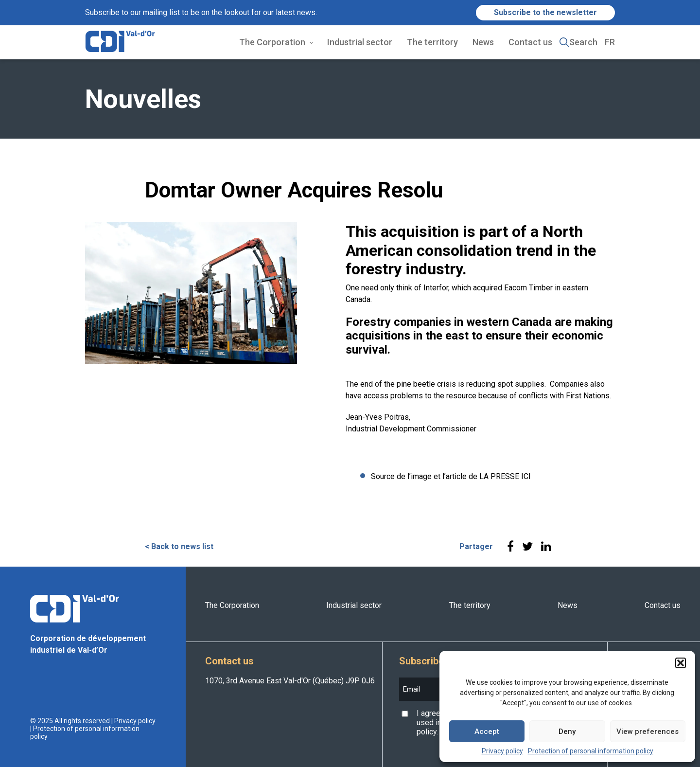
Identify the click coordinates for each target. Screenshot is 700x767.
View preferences (647, 731)
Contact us (530, 42)
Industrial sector (360, 42)
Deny (567, 731)
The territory (432, 42)
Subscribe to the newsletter (545, 12)
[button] (681, 663)
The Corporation (272, 42)
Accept (487, 731)
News (483, 42)
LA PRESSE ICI (505, 476)
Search (583, 42)
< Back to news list (179, 546)
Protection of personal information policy (591, 751)
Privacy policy (502, 751)
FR (610, 42)
